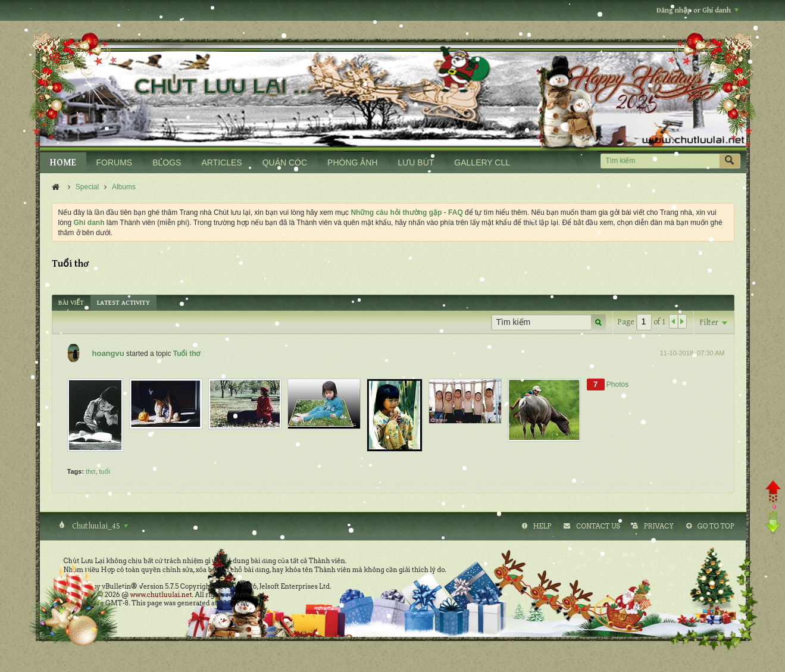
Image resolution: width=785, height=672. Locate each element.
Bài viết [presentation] (71, 303)
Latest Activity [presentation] (123, 303)
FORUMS (115, 162)
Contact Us (598, 526)
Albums (124, 187)
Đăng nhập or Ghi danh (698, 10)
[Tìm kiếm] (660, 161)
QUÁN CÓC (285, 162)
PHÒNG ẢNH (352, 162)
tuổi (104, 471)
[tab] (71, 303)
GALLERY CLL (482, 162)
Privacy (659, 526)
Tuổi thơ (187, 354)
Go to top (716, 526)
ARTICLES (221, 162)
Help (542, 526)
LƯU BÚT (416, 162)
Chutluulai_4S (99, 526)
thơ (90, 471)
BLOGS (167, 162)
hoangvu (108, 353)
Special (87, 187)
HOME (63, 163)
